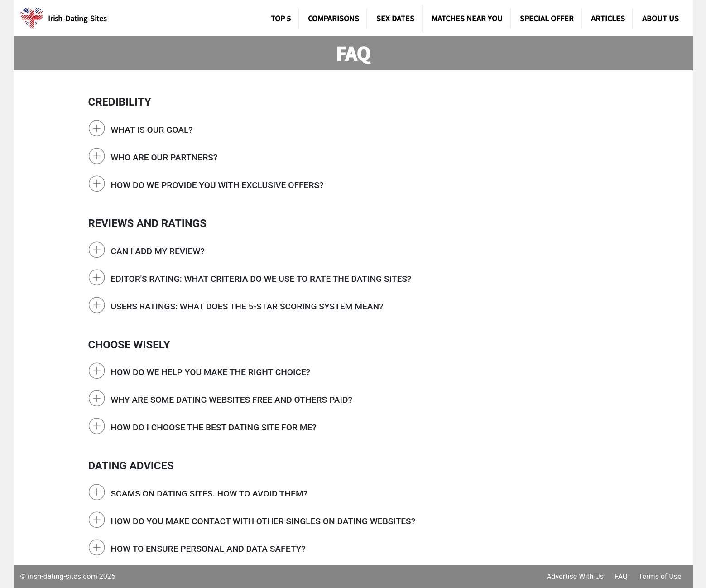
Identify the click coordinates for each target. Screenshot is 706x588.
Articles (608, 18)
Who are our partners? (164, 157)
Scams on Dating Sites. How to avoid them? (209, 494)
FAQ (621, 576)
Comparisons (334, 18)
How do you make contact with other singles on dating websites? (263, 521)
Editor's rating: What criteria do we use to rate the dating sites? (261, 279)
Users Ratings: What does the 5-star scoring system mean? (247, 306)
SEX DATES (395, 18)
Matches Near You (467, 18)
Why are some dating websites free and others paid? (232, 400)
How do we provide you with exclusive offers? (217, 185)
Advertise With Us (575, 576)
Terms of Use (660, 576)
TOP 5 (281, 18)
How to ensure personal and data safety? (208, 549)
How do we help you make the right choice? (211, 372)
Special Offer (547, 18)
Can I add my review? (158, 251)
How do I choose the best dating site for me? (214, 427)
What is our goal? (152, 130)
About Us (660, 18)
